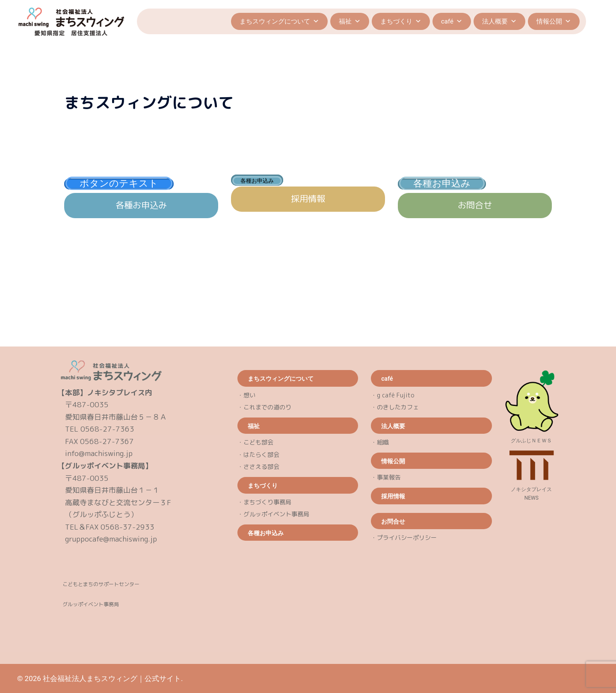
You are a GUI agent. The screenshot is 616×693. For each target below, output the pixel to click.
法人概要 (499, 21)
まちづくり (401, 21)
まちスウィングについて (279, 21)
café (452, 21)
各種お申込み (141, 205)
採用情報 (308, 199)
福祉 (350, 21)
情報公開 (554, 21)
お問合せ (475, 205)
